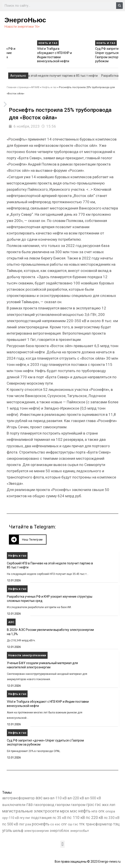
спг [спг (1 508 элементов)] (64, 824)
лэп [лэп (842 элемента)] (112, 805)
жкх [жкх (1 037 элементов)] (105, 805)
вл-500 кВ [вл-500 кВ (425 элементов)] (93, 798)
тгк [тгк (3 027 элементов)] (82, 824)
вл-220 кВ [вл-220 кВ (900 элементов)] (76, 798)
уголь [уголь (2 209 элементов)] (7, 830)
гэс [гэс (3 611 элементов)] (98, 805)
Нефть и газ (15, 43)
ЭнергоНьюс (25, 20)
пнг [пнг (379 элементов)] (28, 818)
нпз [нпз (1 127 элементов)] (94, 811)
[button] (28, 540)
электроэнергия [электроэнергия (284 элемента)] (36, 831)
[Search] (119, 6)
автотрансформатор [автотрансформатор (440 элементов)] (18, 798)
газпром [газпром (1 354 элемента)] (78, 805)
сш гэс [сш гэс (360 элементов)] (73, 824)
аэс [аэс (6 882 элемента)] (39, 798)
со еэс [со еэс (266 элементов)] (55, 824)
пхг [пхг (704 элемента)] (22, 824)
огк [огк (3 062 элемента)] (101, 811)
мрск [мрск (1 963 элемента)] (65, 811)
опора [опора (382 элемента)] (110, 811)
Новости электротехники (27, 655)
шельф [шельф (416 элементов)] (18, 831)
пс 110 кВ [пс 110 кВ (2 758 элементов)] (76, 817)
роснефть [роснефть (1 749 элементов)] (41, 824)
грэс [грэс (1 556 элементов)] (90, 805)
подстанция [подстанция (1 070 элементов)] (41, 818)
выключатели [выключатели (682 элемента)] (14, 805)
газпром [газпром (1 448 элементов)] (62, 805)
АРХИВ (35, 87)
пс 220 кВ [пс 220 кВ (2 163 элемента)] (95, 817)
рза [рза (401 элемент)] (28, 824)
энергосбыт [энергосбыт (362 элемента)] (80, 831)
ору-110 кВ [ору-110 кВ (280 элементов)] (11, 818)
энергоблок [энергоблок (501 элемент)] (59, 831)
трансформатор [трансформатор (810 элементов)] (99, 824)
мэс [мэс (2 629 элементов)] (74, 811)
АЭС (11, 622)
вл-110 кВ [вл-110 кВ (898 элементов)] (58, 798)
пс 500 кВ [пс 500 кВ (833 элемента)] (10, 824)
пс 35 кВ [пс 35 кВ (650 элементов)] (59, 818)
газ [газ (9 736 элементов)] (29, 804)
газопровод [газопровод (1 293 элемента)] (44, 805)
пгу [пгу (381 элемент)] (22, 818)
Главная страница (18, 87)
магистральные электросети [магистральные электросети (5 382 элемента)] (31, 811)
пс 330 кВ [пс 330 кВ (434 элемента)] (112, 818)
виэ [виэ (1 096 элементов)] (46, 798)
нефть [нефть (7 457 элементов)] (84, 811)
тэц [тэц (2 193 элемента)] (116, 824)
